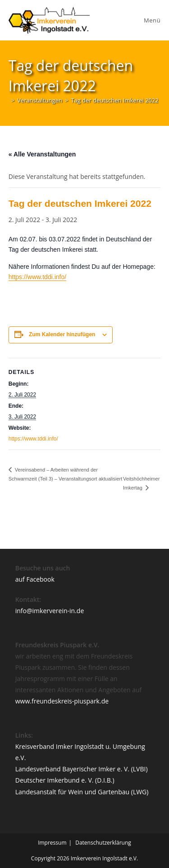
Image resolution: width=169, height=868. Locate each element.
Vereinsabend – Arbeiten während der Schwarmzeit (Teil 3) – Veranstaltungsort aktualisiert (66, 474)
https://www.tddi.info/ (37, 277)
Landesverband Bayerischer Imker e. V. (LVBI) (82, 769)
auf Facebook (35, 579)
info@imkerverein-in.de (50, 611)
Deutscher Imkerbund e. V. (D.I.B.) (65, 780)
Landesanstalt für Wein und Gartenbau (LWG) (82, 792)
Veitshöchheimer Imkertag (141, 483)
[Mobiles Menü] (151, 20)
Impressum (52, 843)
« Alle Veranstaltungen (42, 154)
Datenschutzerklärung (103, 843)
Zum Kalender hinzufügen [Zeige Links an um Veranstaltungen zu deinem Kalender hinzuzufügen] (62, 334)
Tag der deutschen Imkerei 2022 (114, 100)
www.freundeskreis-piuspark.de (62, 701)
